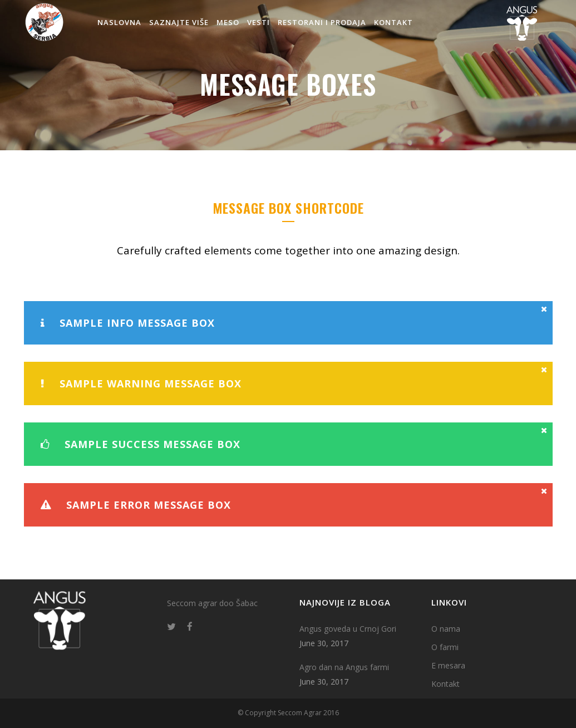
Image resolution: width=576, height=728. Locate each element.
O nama (446, 629)
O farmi (445, 647)
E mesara (448, 665)
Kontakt (445, 684)
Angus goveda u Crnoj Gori (348, 629)
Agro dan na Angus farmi (344, 667)
